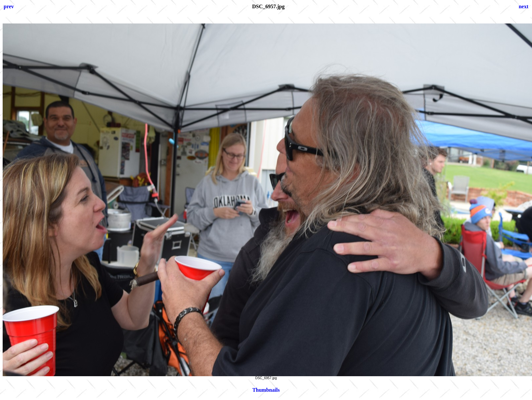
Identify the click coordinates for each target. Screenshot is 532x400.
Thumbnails (266, 390)
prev (9, 6)
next (524, 6)
